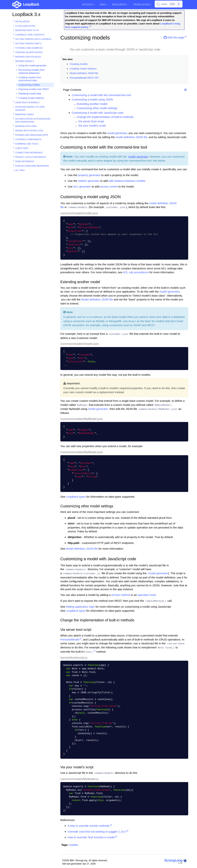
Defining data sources (28, 57)
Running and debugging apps (32, 135)
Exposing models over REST (34, 89)
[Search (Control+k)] (169, 4)
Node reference (25, 161)
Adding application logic (29, 131)
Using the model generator (32, 65)
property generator (89, 175)
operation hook (147, 595)
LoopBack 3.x (26, 14)
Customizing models (29, 85)
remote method (121, 595)
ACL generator (82, 186)
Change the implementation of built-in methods (105, 117)
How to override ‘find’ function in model (91, 837)
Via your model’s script (92, 126)
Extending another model (92, 104)
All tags (20, 170)
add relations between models (127, 181)
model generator (117, 133)
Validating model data (30, 94)
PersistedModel (70, 639)
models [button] (74, 845)
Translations (143, 5)
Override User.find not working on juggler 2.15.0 (97, 832)
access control (109, 186)
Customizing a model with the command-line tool (101, 95)
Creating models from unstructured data (30, 79)
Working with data (26, 126)
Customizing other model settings (97, 108)
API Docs (89, 5)
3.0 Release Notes (25, 26)
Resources (120, 5)
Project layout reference (31, 157)
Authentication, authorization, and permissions (33, 120)
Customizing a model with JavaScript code (98, 113)
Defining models (25, 61)
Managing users (24, 114)
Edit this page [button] (174, 37)
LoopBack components (28, 139)
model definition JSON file (131, 137)
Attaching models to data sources (30, 108)
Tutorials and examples (29, 48)
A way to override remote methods (89, 826)
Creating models (79, 64)
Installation (22, 21)
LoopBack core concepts (30, 35)
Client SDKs (22, 148)
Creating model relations (31, 98)
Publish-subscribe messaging (32, 166)
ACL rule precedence (136, 272)
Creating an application (29, 52)
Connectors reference (29, 153)
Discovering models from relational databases (31, 71)
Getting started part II (28, 44)
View (104, 5)
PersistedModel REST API (84, 78)
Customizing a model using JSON (92, 99)
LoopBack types (76, 497)
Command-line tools (27, 144)
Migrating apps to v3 (27, 30)
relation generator (89, 181)
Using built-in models (27, 102)
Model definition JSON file (84, 73)
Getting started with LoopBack (33, 39)
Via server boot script (91, 121)
